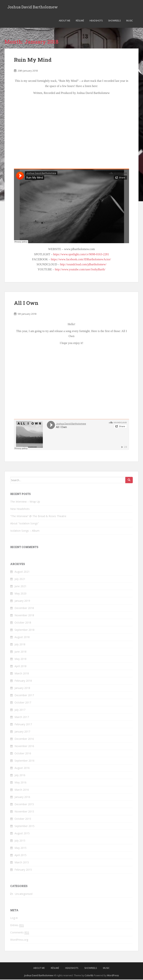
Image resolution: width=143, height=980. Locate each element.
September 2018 (24, 630)
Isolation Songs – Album (25, 531)
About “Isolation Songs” (24, 524)
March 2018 (22, 674)
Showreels (114, 21)
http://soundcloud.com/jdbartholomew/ (83, 265)
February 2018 (23, 681)
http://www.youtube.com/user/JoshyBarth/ (80, 270)
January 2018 (22, 688)
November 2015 (24, 812)
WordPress (113, 976)
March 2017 (22, 718)
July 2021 (20, 579)
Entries (17, 926)
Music (130, 21)
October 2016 (23, 754)
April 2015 (20, 856)
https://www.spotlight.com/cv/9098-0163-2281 (81, 255)
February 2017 (23, 725)
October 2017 (23, 703)
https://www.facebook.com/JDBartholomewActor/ (81, 260)
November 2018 (24, 616)
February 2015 (23, 870)
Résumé (80, 21)
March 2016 (22, 790)
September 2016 (24, 761)
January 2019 (22, 601)
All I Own (26, 303)
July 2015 (20, 841)
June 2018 (20, 652)
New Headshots (20, 509)
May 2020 (20, 594)
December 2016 (24, 739)
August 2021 (22, 572)
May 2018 (20, 659)
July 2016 (20, 776)
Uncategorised (24, 894)
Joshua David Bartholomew (32, 7)
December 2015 (24, 805)
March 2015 (22, 863)
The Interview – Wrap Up (25, 502)
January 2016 (22, 797)
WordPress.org (19, 940)
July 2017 (20, 710)
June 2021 (20, 587)
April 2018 (20, 667)
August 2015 (22, 834)
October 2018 (23, 623)
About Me (65, 21)
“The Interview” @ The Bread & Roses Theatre (38, 517)
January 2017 (22, 732)
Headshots (96, 21)
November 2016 (24, 747)
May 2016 (20, 783)
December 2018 (24, 609)
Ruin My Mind (33, 60)
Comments (20, 933)
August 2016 (22, 768)
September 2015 (24, 827)
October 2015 (23, 819)
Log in (14, 918)
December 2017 (24, 696)
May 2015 (20, 848)
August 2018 (22, 638)
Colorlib (89, 976)
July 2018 (20, 645)
